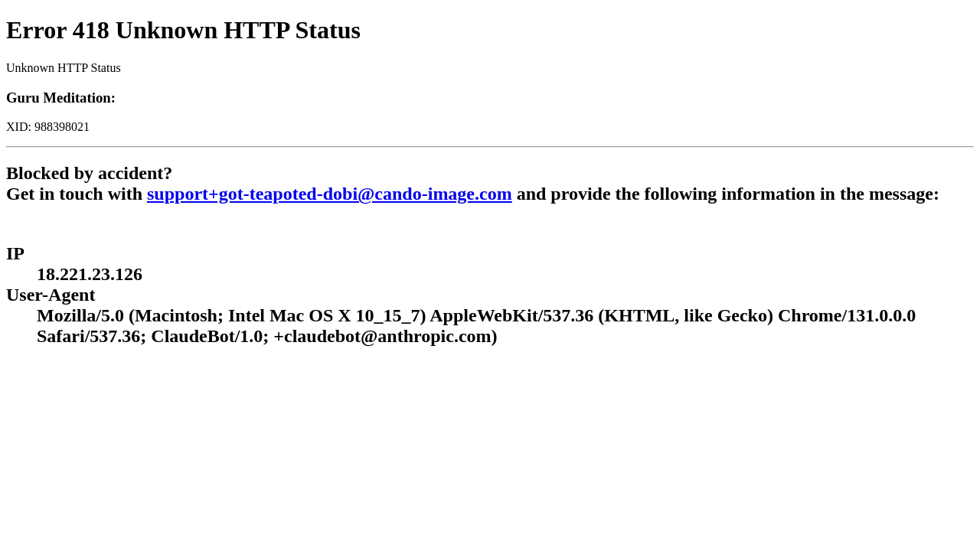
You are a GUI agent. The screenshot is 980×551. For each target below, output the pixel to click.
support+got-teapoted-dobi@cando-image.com (330, 194)
